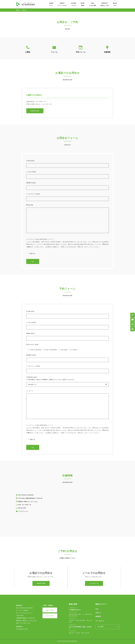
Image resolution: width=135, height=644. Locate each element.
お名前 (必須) (30, 161)
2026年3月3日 (72, 625)
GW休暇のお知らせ (75, 610)
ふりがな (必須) (31, 172)
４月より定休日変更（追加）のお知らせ (80, 628)
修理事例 (98, 616)
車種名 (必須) (30, 333)
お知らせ (98, 613)
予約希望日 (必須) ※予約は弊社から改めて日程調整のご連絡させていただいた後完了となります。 (51, 378)
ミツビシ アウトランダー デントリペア (80, 621)
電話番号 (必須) (31, 183)
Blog (97, 609)
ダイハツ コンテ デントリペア (79, 633)
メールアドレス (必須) (33, 194)
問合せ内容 (30, 205)
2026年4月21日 (73, 608)
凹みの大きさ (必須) (32, 344)
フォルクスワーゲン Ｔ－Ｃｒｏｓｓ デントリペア (81, 615)
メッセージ (30, 391)
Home (18, 10)
